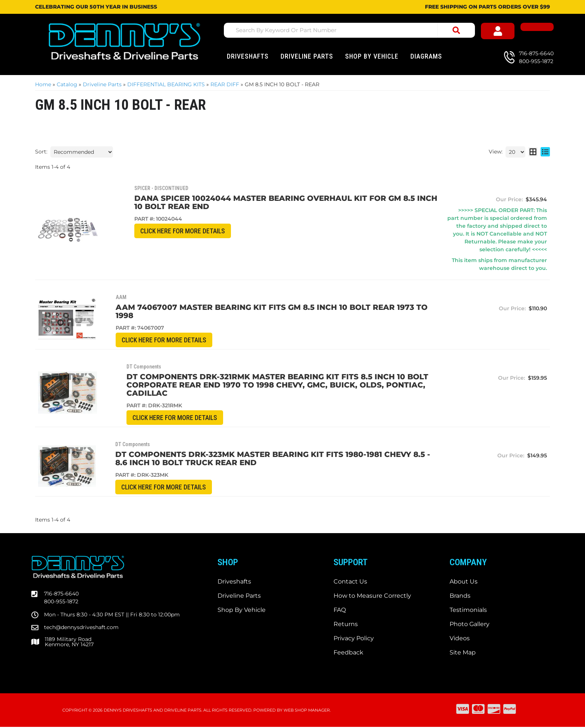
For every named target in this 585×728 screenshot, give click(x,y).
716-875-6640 (61, 595)
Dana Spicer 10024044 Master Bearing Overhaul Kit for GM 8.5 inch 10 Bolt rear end (256, 202)
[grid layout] (533, 152)
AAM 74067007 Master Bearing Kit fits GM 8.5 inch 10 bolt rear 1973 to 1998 (256, 311)
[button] (351, 30)
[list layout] (545, 152)
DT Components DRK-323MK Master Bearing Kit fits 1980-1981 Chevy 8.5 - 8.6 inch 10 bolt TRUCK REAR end (264, 459)
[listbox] (82, 152)
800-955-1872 (61, 603)
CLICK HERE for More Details (149, 231)
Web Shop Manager (307, 711)
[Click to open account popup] (505, 32)
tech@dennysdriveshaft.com (81, 628)
